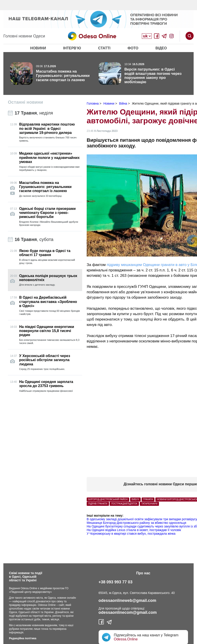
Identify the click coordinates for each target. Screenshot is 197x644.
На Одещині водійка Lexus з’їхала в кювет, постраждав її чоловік (134, 530)
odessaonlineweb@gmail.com (128, 600)
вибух (135, 499)
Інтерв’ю (72, 48)
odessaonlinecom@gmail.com (128, 612)
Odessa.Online (126, 639)
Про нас (143, 573)
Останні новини (25, 102)
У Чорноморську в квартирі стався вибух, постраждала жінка (131, 534)
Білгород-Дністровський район (108, 499)
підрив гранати (98, 504)
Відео (161, 48)
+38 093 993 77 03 (116, 582)
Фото (133, 48)
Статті (104, 48)
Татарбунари (149, 504)
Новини (38, 48)
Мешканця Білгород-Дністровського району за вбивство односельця (136, 523)
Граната (148, 499)
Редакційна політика (23, 638)
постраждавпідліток (124, 504)
